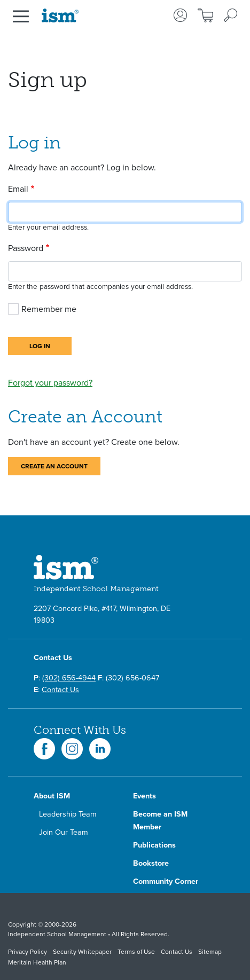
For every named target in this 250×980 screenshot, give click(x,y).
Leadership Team (68, 814)
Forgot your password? (50, 383)
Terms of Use (136, 952)
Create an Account (54, 466)
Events (144, 796)
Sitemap (210, 952)
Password (26, 248)
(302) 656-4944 (69, 678)
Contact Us (60, 690)
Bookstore (151, 863)
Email (18, 189)
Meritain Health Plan (37, 962)
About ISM (52, 796)
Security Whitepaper (82, 952)
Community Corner (166, 881)
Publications (154, 845)
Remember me (49, 309)
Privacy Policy (28, 952)
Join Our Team (64, 832)
